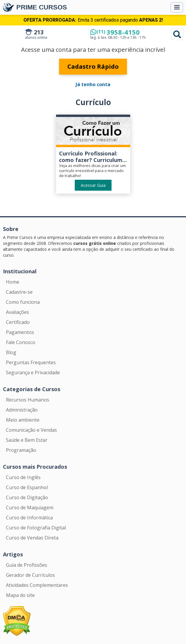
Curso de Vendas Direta (32, 538)
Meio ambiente (23, 420)
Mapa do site (20, 595)
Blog (11, 352)
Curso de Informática (29, 518)
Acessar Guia (93, 185)
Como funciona (23, 302)
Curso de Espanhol (27, 487)
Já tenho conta (93, 84)
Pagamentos (20, 332)
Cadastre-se (19, 292)
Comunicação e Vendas (31, 430)
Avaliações (18, 312)
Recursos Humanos (28, 400)
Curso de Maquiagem (30, 508)
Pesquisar (177, 34)
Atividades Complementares (37, 585)
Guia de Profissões (27, 565)
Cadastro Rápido (93, 66)
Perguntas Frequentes (31, 362)
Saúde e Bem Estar (27, 440)
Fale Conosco (21, 342)
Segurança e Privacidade (33, 372)
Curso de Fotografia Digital (36, 528)
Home (13, 282)
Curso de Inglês (23, 477)
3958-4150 (118, 32)
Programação (21, 450)
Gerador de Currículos (30, 575)
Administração (22, 410)
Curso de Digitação (27, 497)
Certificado (18, 322)
